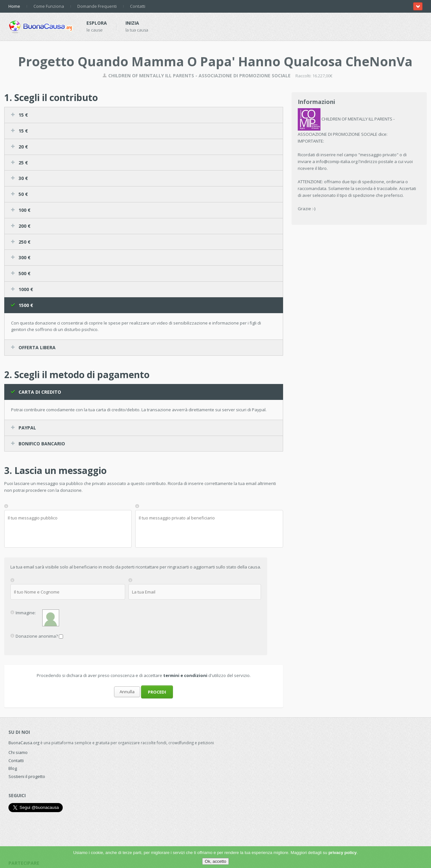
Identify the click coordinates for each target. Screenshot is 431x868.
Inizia (132, 23)
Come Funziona (49, 6)
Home (14, 6)
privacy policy (342, 853)
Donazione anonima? (37, 636)
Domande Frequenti (97, 6)
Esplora (97, 23)
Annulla (127, 692)
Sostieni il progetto (27, 776)
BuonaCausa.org (24, 743)
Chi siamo (18, 752)
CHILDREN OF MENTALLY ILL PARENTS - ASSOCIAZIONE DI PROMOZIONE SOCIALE (196, 76)
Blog (13, 768)
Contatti (138, 6)
